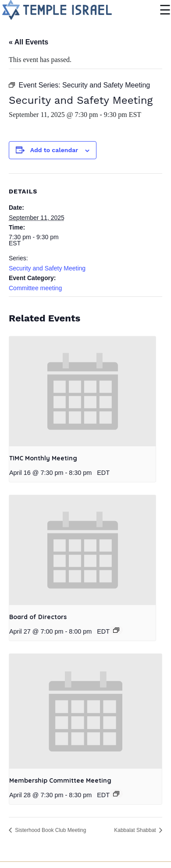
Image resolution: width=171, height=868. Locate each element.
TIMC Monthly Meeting (43, 458)
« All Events (28, 42)
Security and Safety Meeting (47, 268)
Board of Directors (38, 617)
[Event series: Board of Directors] (116, 630)
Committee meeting (35, 288)
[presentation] (82, 392)
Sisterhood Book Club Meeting (50, 830)
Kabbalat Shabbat (136, 830)
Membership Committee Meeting (60, 780)
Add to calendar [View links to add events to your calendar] (54, 150)
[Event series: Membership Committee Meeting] (116, 794)
